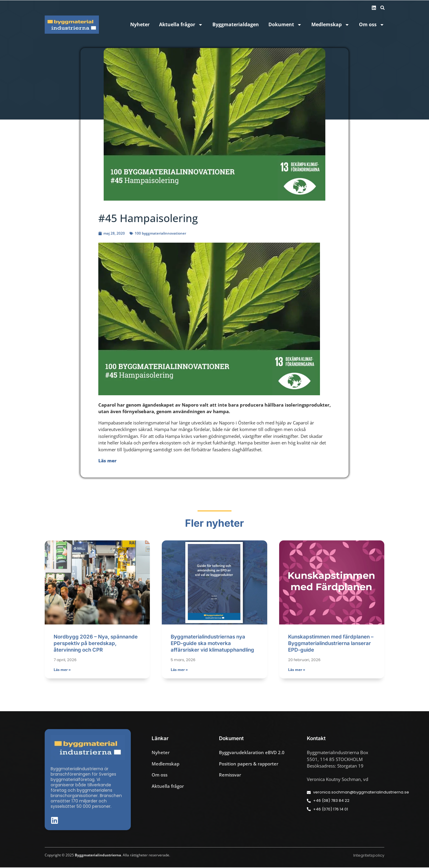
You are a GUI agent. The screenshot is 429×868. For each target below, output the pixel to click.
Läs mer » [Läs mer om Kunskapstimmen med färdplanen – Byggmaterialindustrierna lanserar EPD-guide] (297, 670)
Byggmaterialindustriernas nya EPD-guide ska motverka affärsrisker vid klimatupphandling (212, 644)
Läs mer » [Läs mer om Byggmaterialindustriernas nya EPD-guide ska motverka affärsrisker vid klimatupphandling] (179, 670)
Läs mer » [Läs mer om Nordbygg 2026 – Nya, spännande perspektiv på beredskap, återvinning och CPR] (62, 670)
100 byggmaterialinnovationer (160, 233)
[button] (383, 8)
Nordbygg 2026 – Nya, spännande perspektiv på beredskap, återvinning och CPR (96, 644)
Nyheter (140, 25)
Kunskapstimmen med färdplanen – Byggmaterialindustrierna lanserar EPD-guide (331, 644)
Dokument (285, 25)
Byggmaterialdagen (236, 25)
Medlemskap (330, 25)
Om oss (372, 25)
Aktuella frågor (181, 25)
